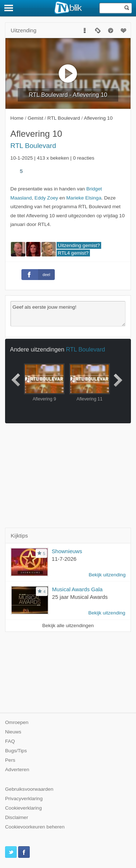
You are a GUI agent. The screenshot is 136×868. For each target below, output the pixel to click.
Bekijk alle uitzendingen (68, 626)
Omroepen (17, 722)
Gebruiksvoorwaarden (29, 789)
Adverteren (17, 770)
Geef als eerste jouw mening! (68, 314)
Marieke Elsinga (84, 198)
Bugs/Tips (16, 751)
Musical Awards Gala (77, 589)
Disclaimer (17, 817)
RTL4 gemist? (73, 253)
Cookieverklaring (23, 808)
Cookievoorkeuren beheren (35, 827)
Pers (10, 760)
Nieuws (13, 732)
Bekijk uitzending (107, 575)
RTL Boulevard (33, 146)
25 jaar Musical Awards (80, 597)
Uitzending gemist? (79, 245)
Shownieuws (67, 551)
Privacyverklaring (24, 799)
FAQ (10, 741)
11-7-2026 (64, 559)
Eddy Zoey (46, 198)
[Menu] (9, 8)
